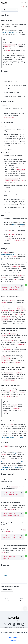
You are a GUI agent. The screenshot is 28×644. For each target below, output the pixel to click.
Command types (6, 260)
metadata (6, 572)
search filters (14, 451)
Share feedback (7, 590)
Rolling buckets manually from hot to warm (13, 437)
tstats (5, 576)
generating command (7, 255)
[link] (21, 7)
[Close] (26, 630)
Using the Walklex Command (9, 33)
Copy (23, 286)
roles (13, 453)
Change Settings (13, 640)
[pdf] (26, 7)
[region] (14, 636)
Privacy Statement (13, 637)
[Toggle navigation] (25, 608)
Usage (22, 224)
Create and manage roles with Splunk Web (13, 462)
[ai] (24, 7)
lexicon (14, 224)
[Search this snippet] (26, 285)
